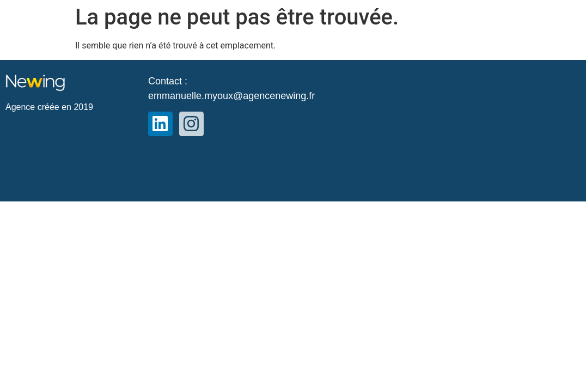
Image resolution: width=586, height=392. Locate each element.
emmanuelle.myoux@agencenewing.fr (231, 96)
